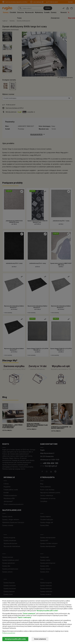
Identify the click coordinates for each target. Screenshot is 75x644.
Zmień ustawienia (40, 639)
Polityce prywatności (9, 633)
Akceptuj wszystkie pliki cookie (15, 639)
